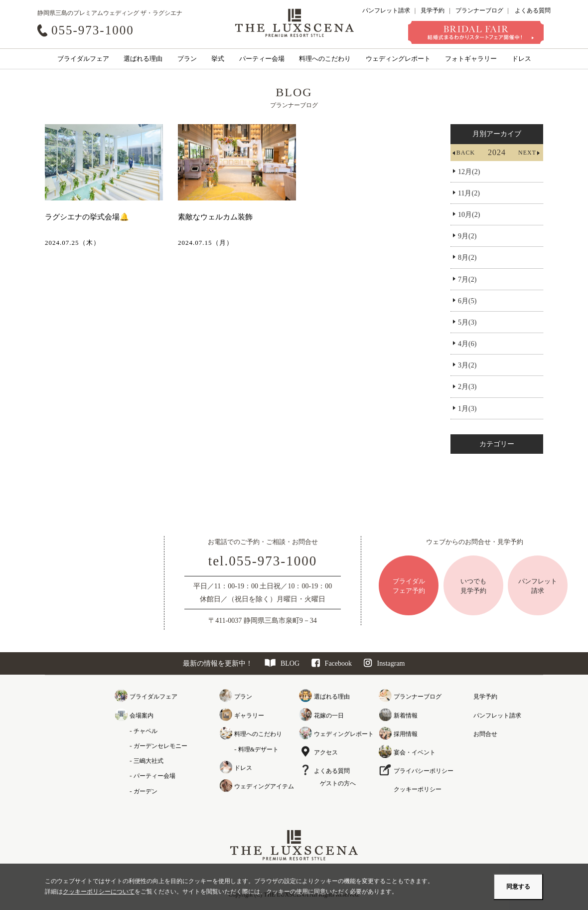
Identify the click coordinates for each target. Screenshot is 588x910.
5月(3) (467, 322)
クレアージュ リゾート (294, 22)
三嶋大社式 (148, 761)
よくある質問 (533, 10)
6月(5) (467, 301)
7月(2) (467, 279)
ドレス (521, 59)
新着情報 (406, 716)
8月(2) (467, 258)
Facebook (332, 663)
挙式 (218, 59)
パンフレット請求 (386, 10)
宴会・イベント (415, 752)
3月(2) (467, 365)
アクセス (326, 752)
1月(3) (467, 409)
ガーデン (146, 791)
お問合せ (485, 734)
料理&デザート (258, 749)
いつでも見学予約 (473, 586)
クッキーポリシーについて (99, 892)
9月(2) (467, 236)
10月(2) (469, 215)
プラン (187, 59)
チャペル (146, 731)
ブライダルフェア (83, 59)
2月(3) (467, 387)
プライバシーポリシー (424, 771)
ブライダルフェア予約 (409, 586)
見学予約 (433, 10)
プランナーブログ (479, 10)
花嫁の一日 (329, 716)
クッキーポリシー (418, 789)
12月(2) (469, 172)
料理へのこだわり (325, 59)
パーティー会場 (262, 59)
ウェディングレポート (398, 59)
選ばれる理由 (143, 59)
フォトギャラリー (471, 59)
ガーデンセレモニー (160, 746)
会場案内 (142, 716)
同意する (518, 887)
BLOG (282, 663)
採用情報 (406, 734)
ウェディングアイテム (264, 786)
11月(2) (469, 193)
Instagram (384, 663)
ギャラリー (249, 716)
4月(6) (467, 344)
